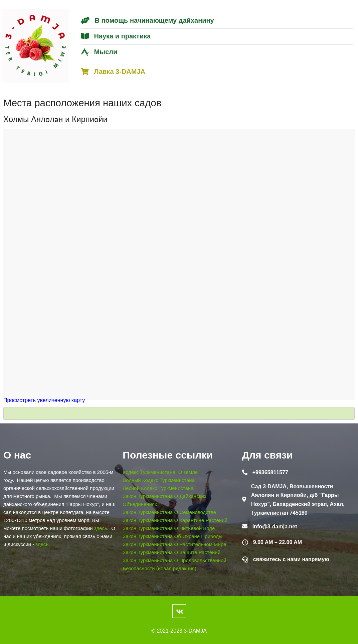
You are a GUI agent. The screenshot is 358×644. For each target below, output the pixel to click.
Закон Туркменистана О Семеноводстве (169, 512)
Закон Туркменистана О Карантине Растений (175, 520)
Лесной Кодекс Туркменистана (158, 488)
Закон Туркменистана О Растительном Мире (174, 544)
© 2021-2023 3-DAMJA (179, 631)
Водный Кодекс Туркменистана (159, 480)
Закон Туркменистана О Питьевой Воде (169, 528)
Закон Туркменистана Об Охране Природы (172, 536)
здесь (101, 528)
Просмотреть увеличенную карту (44, 400)
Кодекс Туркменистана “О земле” (161, 472)
